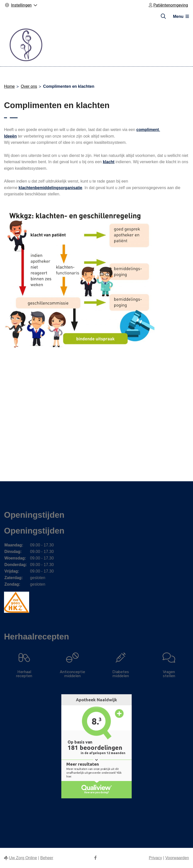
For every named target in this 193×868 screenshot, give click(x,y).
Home (9, 86)
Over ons (29, 86)
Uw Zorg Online (23, 858)
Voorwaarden (177, 858)
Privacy (155, 858)
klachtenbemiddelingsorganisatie (50, 188)
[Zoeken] (163, 16)
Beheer (47, 858)
